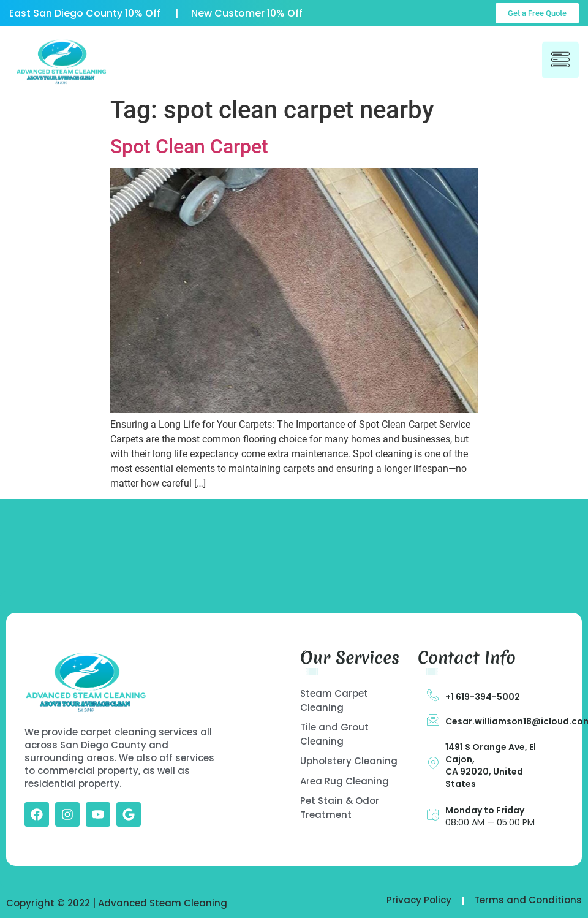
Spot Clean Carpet (189, 146)
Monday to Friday (485, 810)
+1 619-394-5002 (483, 697)
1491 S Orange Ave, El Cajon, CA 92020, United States (491, 765)
